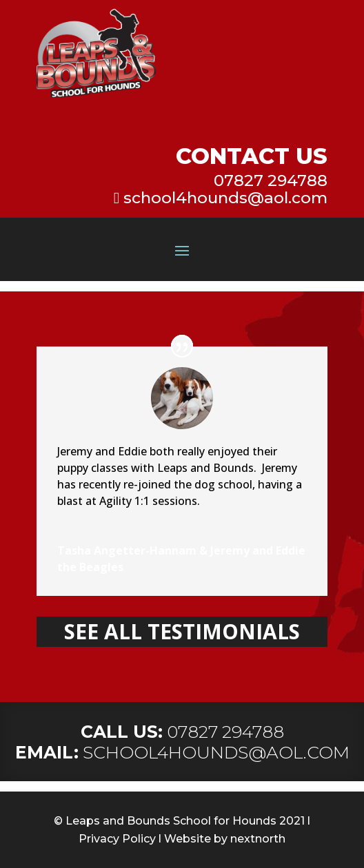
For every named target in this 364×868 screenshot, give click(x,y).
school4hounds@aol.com (225, 198)
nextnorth (258, 839)
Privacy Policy (117, 839)
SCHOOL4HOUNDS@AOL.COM (216, 752)
